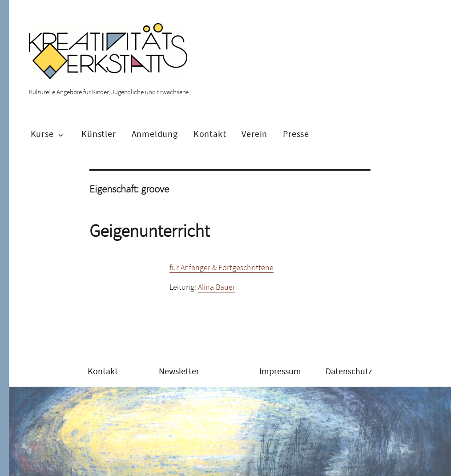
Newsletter (179, 371)
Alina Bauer (217, 287)
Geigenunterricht (149, 231)
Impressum (280, 371)
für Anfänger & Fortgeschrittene (221, 268)
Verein (254, 134)
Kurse (42, 134)
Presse (296, 134)
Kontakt (210, 134)
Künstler (99, 134)
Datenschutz (349, 371)
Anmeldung (155, 134)
